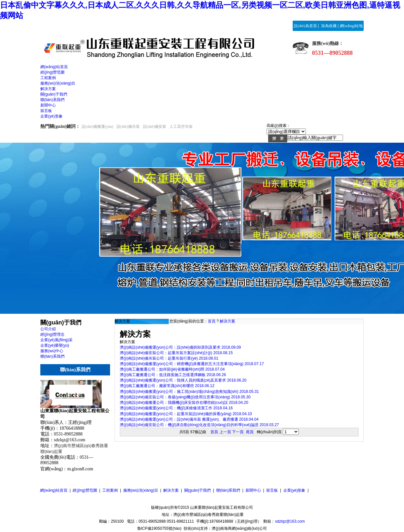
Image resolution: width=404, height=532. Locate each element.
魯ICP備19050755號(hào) (159, 528)
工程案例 (110, 490)
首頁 (212, 321)
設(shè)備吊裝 (128, 127)
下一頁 (238, 432)
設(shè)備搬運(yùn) (97, 127)
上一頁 (225, 432)
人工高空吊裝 (181, 127)
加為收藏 (329, 26)
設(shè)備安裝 (155, 127)
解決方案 (227, 321)
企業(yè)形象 (294, 490)
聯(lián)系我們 (228, 490)
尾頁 (250, 432)
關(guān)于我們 (198, 490)
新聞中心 (253, 490)
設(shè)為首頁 (305, 26)
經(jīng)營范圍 (85, 490)
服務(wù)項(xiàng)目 (141, 490)
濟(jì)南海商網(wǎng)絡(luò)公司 (239, 528)
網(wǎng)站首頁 (54, 490)
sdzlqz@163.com (290, 521)
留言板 (272, 490)
